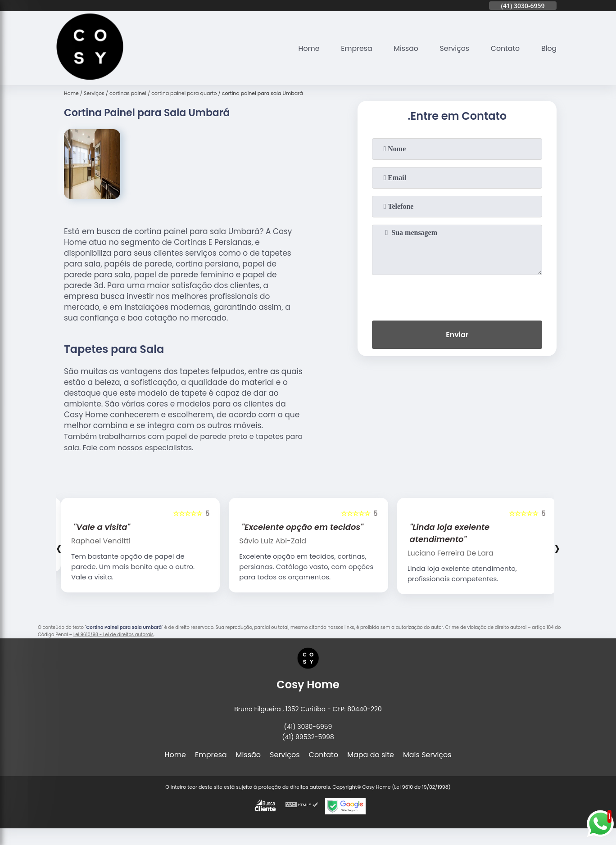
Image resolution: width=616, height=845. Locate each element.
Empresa (354, 48)
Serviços (453, 48)
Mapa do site (371, 755)
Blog (549, 48)
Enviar (457, 335)
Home (306, 48)
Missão (404, 48)
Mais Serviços (427, 755)
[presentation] (457, 296)
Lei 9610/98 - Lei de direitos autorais (113, 635)
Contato (505, 48)
